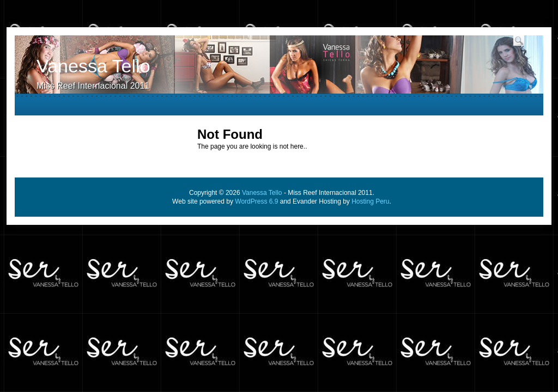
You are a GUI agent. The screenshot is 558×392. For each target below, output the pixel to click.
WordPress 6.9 (256, 201)
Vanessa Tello (93, 66)
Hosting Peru (370, 201)
